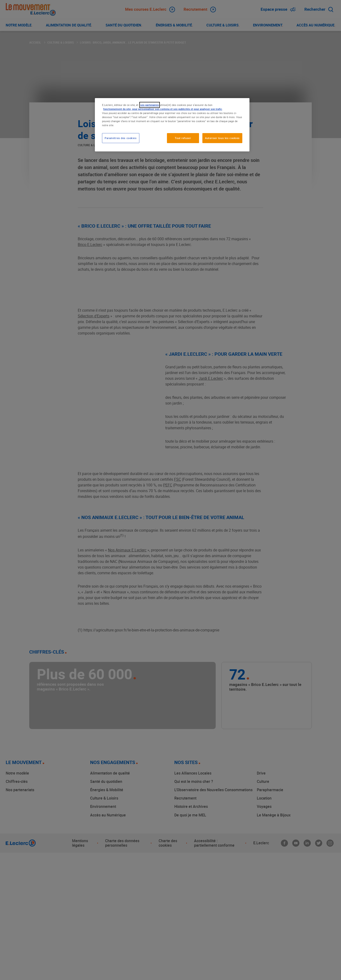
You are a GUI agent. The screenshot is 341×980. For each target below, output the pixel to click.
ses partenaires (150, 105)
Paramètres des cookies (121, 138)
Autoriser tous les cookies (222, 138)
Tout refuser (183, 138)
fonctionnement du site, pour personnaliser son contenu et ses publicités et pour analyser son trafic (163, 109)
